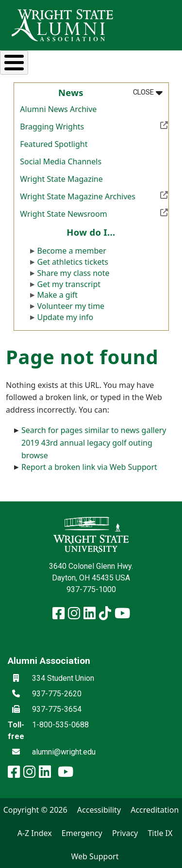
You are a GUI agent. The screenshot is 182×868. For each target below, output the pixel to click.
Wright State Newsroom (94, 213)
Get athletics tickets (73, 262)
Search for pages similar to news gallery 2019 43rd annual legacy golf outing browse (94, 442)
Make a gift (58, 295)
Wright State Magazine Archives (94, 195)
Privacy (125, 833)
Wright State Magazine (61, 179)
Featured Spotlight (54, 144)
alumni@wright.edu (64, 752)
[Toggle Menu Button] (14, 63)
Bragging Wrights (94, 126)
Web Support (95, 856)
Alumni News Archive (58, 109)
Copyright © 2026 (35, 810)
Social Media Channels (61, 161)
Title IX (160, 833)
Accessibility (99, 810)
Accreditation (155, 810)
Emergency (82, 833)
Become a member (72, 251)
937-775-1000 (91, 589)
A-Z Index (35, 833)
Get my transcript (69, 284)
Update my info (66, 317)
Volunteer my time (71, 306)
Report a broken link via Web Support (89, 467)
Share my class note (74, 273)
